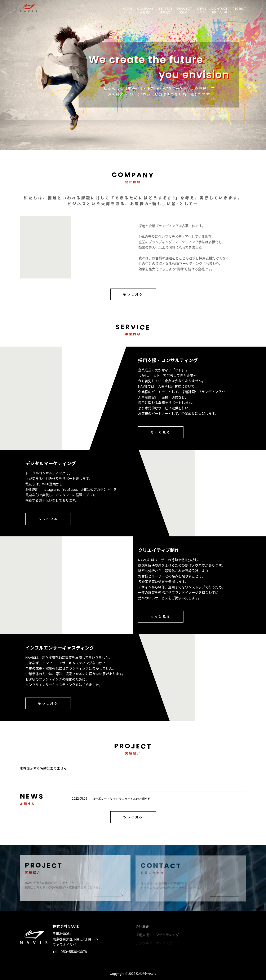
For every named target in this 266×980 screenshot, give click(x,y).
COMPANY (146, 8)
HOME (127, 8)
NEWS (202, 8)
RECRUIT (239, 8)
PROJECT (185, 8)
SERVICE (165, 8)
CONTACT (219, 8)
